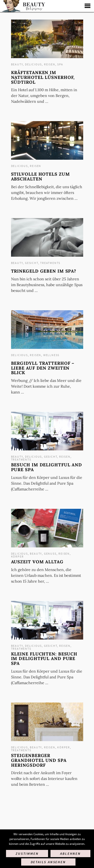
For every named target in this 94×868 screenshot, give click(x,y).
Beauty (17, 64)
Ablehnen (70, 854)
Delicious (33, 64)
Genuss (50, 554)
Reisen (50, 64)
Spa (60, 64)
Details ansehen (48, 862)
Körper (17, 556)
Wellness (51, 355)
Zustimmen (27, 854)
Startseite (23, 6)
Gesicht (32, 263)
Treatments (50, 263)
